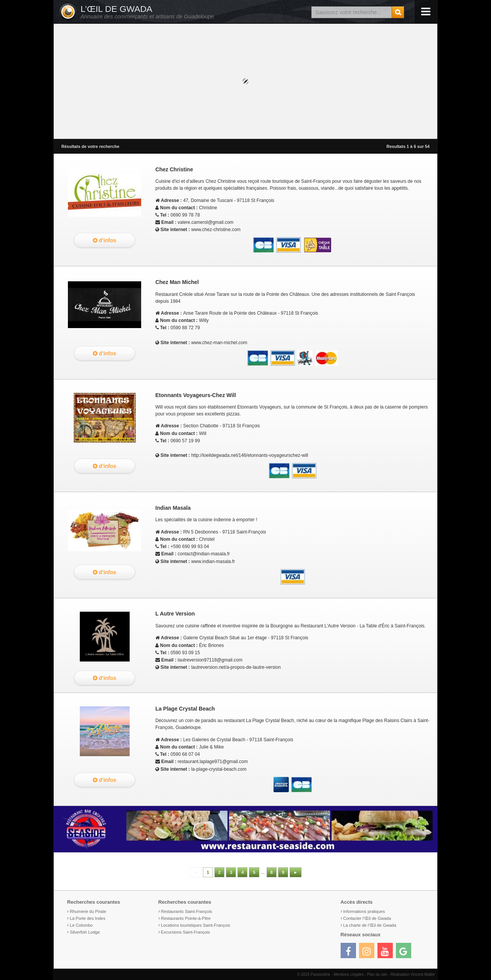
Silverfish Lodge (85, 932)
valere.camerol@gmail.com (206, 222)
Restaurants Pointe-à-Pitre (186, 918)
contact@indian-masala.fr (204, 554)
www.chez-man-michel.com (219, 343)
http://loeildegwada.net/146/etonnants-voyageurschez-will (250, 455)
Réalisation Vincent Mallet (413, 974)
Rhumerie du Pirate (88, 911)
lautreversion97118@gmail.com (210, 660)
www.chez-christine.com (216, 230)
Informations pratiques (364, 911)
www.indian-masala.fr (213, 561)
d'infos (105, 240)
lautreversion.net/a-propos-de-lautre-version (236, 667)
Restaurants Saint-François (187, 911)
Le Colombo (81, 925)
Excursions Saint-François (186, 932)
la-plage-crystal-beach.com (219, 769)
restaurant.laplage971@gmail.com (213, 762)
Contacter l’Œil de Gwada (367, 918)
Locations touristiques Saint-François (196, 925)
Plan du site (377, 974)
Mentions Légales (349, 974)
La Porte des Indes (87, 918)
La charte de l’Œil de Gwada (370, 925)
